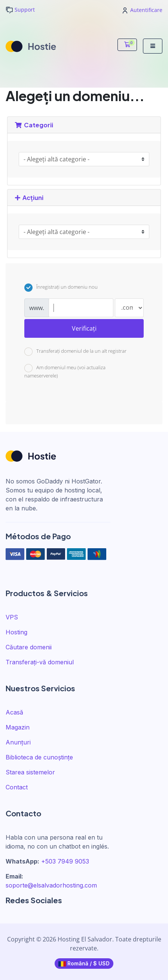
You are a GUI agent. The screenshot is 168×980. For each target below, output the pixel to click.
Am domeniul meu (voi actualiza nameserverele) (65, 371)
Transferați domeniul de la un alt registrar (75, 352)
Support (20, 10)
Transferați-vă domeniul (40, 662)
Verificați (84, 328)
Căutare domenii (29, 647)
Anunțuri (18, 742)
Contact (17, 787)
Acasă (14, 712)
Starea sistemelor (30, 772)
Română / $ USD (84, 963)
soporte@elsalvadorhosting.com (51, 885)
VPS (12, 617)
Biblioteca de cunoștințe (39, 757)
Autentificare (143, 10)
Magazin (18, 727)
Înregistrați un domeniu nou (61, 288)
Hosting (16, 632)
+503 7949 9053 (65, 861)
